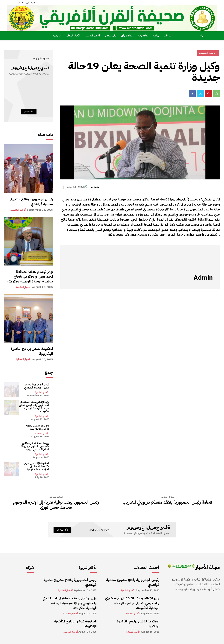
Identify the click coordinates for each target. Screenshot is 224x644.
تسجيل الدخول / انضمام (28, 2)
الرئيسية (57, 35)
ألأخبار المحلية (73, 35)
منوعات (168, 35)
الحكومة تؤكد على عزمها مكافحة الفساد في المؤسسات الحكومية (36, 466)
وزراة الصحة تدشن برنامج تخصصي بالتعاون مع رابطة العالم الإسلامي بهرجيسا (35, 446)
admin (95, 187)
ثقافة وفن (143, 35)
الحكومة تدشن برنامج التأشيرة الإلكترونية (32, 351)
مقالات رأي (127, 35)
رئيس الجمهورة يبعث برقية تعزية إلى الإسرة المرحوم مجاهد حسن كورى (56, 505)
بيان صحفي (110, 35)
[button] (201, 36)
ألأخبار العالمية (92, 35)
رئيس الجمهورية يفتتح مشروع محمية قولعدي (32, 202)
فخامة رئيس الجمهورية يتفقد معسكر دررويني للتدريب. (168, 502)
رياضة (156, 35)
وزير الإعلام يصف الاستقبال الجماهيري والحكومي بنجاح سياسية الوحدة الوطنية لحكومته (30, 276)
